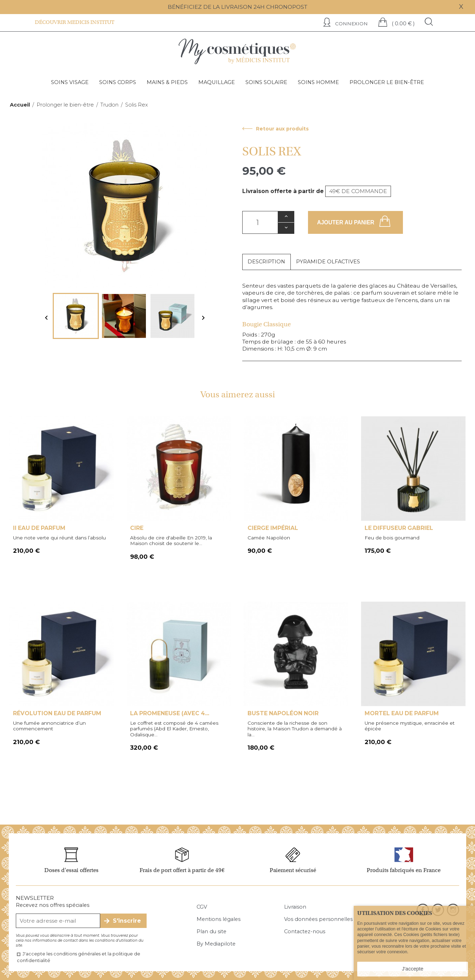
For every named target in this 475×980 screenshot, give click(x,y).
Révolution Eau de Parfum (57, 713)
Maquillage (217, 82)
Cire (137, 528)
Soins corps (118, 82)
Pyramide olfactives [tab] (328, 262)
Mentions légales (219, 919)
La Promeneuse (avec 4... (170, 713)
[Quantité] (260, 222)
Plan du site (211, 931)
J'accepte (413, 969)
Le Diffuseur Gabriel (399, 528)
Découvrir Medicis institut (75, 22)
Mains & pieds (167, 82)
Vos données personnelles (318, 919)
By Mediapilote (216, 944)
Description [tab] (266, 262)
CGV (202, 907)
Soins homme (318, 82)
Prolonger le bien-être (387, 82)
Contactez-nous (305, 931)
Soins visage (70, 82)
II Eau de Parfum (39, 528)
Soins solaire (266, 82)
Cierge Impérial (273, 528)
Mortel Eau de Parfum (402, 713)
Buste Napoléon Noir (283, 713)
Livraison (295, 907)
